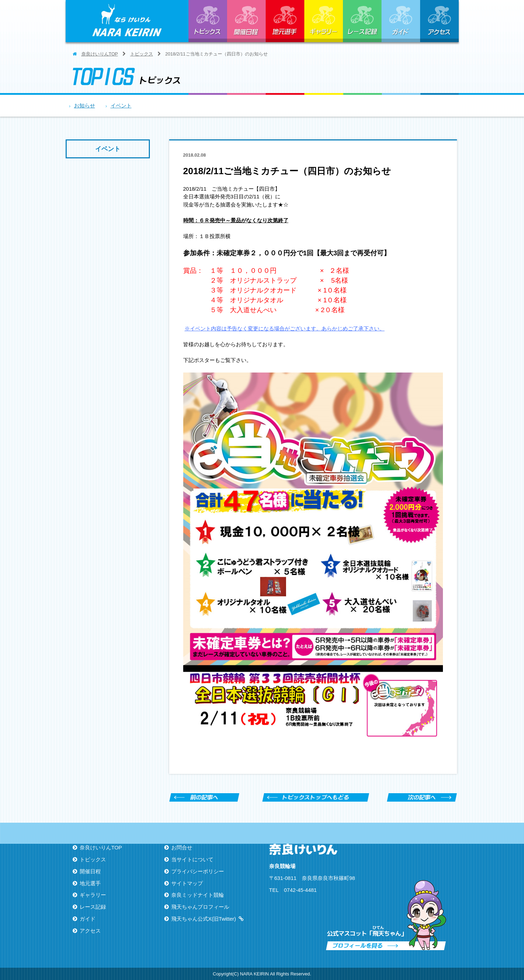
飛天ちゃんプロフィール (200, 907)
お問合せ (182, 847)
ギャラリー (324, 21)
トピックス (208, 21)
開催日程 (246, 21)
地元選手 (285, 21)
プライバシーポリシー (198, 871)
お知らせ (85, 106)
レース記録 (362, 21)
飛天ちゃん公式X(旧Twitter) (204, 919)
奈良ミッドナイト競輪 (198, 895)
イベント (121, 106)
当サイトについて (192, 859)
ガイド (401, 21)
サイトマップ (187, 883)
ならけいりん (127, 21)
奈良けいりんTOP (100, 54)
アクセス (439, 21)
